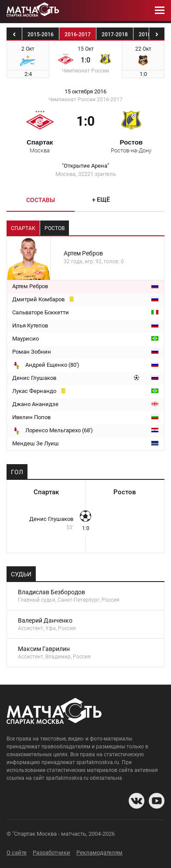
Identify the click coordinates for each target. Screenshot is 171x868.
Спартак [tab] (23, 228)
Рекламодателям (99, 852)
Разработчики (51, 852)
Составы (41, 200)
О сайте (17, 852)
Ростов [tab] (55, 228)
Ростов (131, 146)
